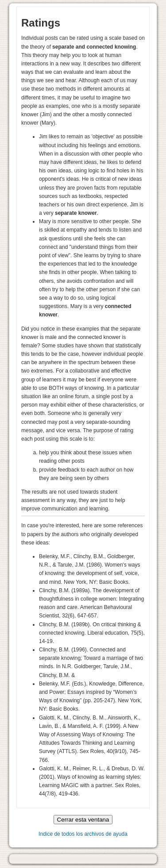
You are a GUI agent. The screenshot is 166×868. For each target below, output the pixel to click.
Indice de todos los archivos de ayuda (83, 834)
